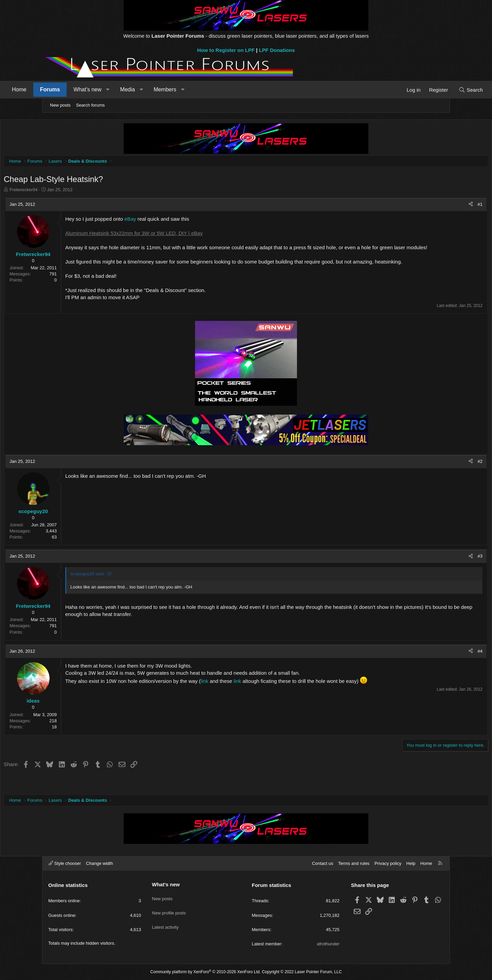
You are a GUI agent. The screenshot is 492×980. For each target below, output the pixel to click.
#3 (436, 572)
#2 (436, 477)
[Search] (430, 90)
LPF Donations (277, 50)
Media (168, 89)
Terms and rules (354, 863)
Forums (91, 89)
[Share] (427, 206)
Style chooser (65, 863)
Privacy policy (388, 863)
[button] (148, 90)
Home (60, 89)
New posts (60, 105)
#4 (436, 667)
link (249, 697)
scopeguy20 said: (131, 590)
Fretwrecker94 (67, 191)
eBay (174, 221)
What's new (128, 89)
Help (411, 863)
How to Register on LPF (226, 50)
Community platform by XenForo (205, 972)
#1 (436, 206)
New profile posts (169, 909)
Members (205, 89)
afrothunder (328, 944)
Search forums (91, 105)
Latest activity (165, 921)
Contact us (322, 863)
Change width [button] (100, 863)
